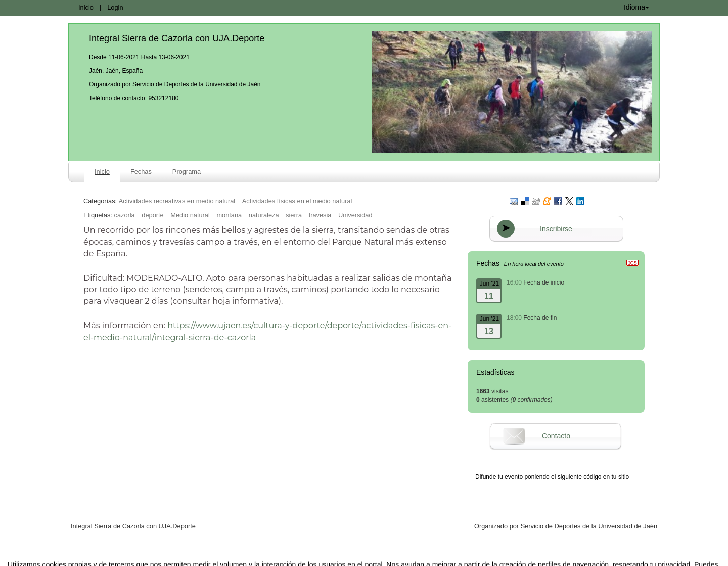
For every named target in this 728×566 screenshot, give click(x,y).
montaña (229, 215)
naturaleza (264, 215)
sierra (294, 215)
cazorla (124, 215)
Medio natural (190, 215)
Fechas (141, 172)
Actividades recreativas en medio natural (177, 201)
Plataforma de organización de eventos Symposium (369, 557)
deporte (152, 215)
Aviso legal (259, 557)
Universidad (355, 215)
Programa (187, 172)
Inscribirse (556, 229)
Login (115, 7)
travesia (320, 215)
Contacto (556, 436)
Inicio (86, 7)
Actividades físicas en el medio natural (297, 201)
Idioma (636, 7)
